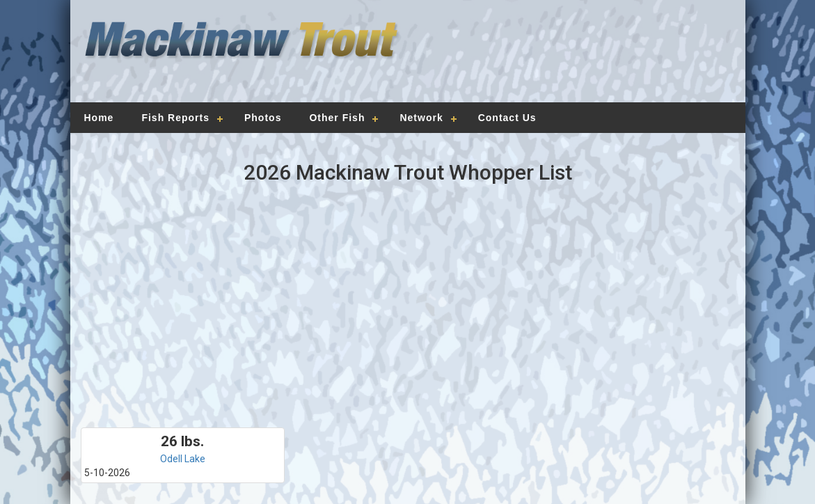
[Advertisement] (569, 59)
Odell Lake (183, 459)
